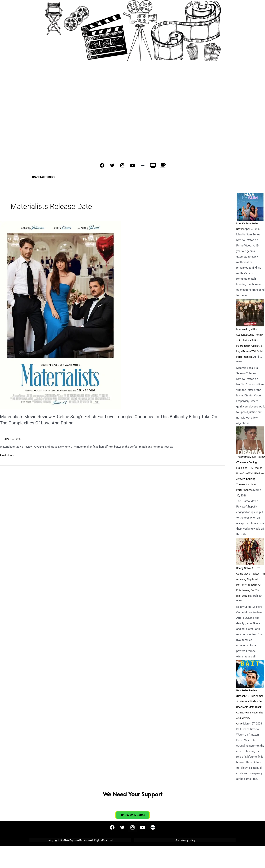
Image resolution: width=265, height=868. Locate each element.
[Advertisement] (132, 109)
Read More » (8, 455)
